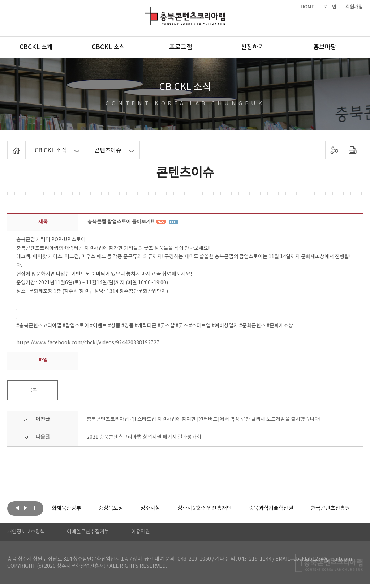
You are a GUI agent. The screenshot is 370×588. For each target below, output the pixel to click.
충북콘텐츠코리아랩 (146, 11)
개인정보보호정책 (29, 534)
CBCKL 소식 (108, 47)
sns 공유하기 (334, 150)
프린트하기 (352, 150)
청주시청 (168, 508)
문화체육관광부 (78, 508)
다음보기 (25, 508)
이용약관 (154, 534)
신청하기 (253, 47)
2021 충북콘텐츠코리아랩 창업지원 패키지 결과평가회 (144, 437)
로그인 (330, 7)
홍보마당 (325, 47)
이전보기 (17, 508)
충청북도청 (127, 508)
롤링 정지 (34, 508)
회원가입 (354, 7)
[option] (78, 508)
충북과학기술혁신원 (295, 508)
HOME (307, 7)
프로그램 (181, 47)
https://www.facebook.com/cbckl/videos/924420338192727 (88, 343)
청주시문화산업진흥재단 (225, 508)
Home (9, 145)
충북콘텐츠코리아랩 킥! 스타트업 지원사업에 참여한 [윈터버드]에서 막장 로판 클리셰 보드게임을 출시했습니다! (204, 419)
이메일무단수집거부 (97, 534)
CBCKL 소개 (36, 47)
